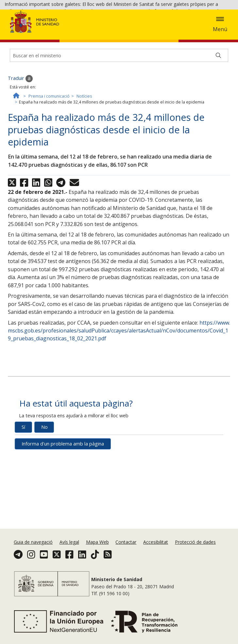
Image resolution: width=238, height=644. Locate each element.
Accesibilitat (156, 542)
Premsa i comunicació (49, 133)
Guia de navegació (33, 542)
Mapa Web (97, 542)
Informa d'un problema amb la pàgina (63, 481)
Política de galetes (80, 29)
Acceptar (115, 30)
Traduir (20, 116)
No (44, 464)
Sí (23, 464)
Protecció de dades (195, 542)
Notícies (84, 133)
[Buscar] (218, 93)
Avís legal (69, 542)
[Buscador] (119, 93)
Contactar (126, 542)
